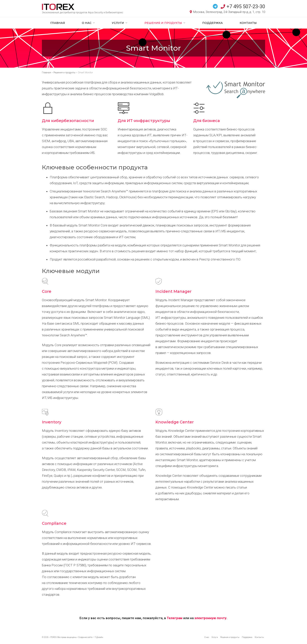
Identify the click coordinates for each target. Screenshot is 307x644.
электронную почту (210, 618)
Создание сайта (85, 637)
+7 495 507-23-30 (243, 6)
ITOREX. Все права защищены (63, 637)
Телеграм (175, 618)
